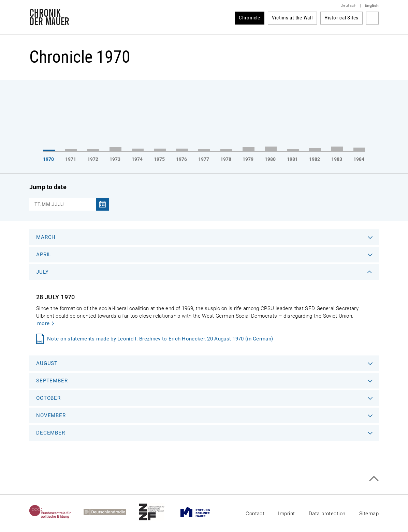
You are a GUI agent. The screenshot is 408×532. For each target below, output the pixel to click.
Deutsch (348, 5)
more (43, 323)
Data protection (327, 514)
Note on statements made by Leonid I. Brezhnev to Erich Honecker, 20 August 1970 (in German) (160, 339)
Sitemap (369, 514)
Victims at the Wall (292, 18)
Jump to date (48, 187)
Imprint (286, 514)
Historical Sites (341, 18)
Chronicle (250, 18)
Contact (255, 514)
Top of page (374, 479)
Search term (372, 18)
